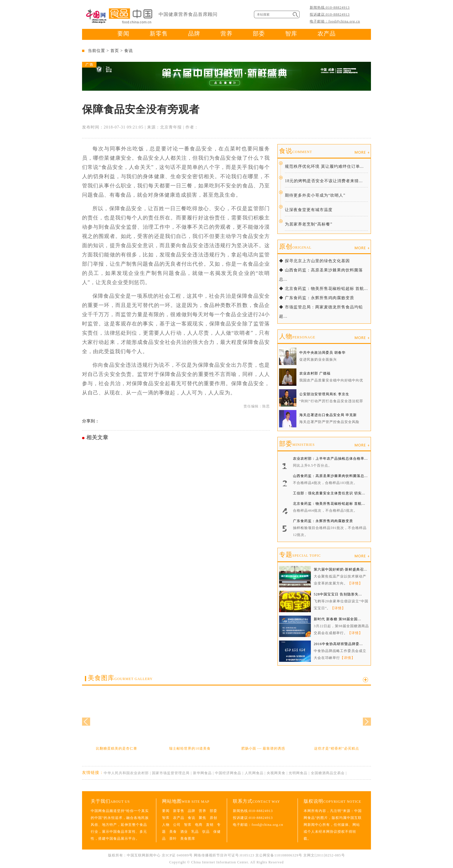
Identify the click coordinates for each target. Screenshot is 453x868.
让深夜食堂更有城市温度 (309, 210)
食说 (129, 51)
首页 (115, 51)
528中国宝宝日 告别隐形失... (338, 594)
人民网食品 (254, 773)
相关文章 (97, 437)
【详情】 (355, 583)
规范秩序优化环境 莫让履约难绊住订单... (324, 166)
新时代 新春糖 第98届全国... (337, 619)
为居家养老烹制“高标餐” (309, 224)
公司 (177, 825)
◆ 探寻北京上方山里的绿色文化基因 (314, 261)
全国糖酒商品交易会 (328, 773)
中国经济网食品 (228, 773)
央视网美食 (276, 773)
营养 (226, 33)
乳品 (195, 832)
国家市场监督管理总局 (171, 773)
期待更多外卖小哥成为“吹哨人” (315, 195)
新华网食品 (202, 773)
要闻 (123, 33)
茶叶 (173, 839)
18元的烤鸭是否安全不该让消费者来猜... (324, 181)
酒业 (184, 832)
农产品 (327, 33)
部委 (259, 33)
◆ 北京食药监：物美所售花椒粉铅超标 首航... (324, 289)
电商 (199, 825)
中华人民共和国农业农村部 (126, 773)
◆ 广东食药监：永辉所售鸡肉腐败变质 (317, 298)
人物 (297, 336)
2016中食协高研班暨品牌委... (338, 644)
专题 (300, 555)
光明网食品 (298, 773)
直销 (210, 825)
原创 (295, 246)
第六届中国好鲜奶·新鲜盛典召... (340, 569)
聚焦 (203, 818)
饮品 (206, 832)
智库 (291, 33)
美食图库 (120, 678)
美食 (173, 832)
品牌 (194, 33)
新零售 (159, 33)
